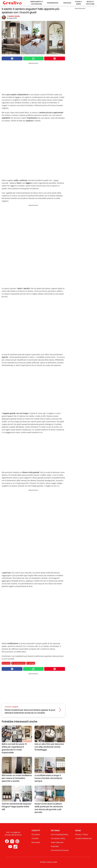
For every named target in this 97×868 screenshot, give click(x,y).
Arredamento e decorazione (36, 3)
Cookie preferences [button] (83, 838)
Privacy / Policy (82, 834)
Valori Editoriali (57, 842)
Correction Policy (58, 838)
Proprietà (55, 846)
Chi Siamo (36, 834)
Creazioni (67, 3)
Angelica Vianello (14, 16)
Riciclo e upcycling (90, 3)
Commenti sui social (60, 850)
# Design (31, 663)
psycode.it (36, 842)
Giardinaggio (53, 3)
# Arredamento (18, 663)
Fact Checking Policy (60, 834)
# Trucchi (6, 663)
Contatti (35, 838)
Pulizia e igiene (78, 3)
